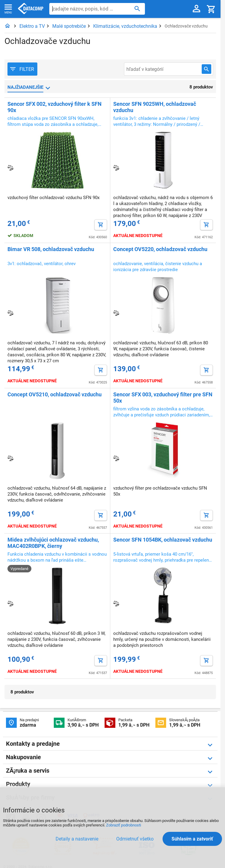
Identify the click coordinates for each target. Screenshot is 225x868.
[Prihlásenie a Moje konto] (196, 9)
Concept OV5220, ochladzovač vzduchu (160, 249)
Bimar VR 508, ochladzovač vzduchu (51, 249)
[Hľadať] (137, 8)
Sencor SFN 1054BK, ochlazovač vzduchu (163, 540)
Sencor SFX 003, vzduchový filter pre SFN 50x (163, 398)
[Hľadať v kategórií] (206, 69)
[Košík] (211, 9)
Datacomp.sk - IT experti (31, 9)
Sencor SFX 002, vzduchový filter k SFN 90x (55, 107)
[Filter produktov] (22, 69)
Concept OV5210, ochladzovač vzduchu (55, 394)
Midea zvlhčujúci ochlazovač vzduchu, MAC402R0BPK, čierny (53, 543)
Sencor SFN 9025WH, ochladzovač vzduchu (155, 107)
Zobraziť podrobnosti (124, 825)
